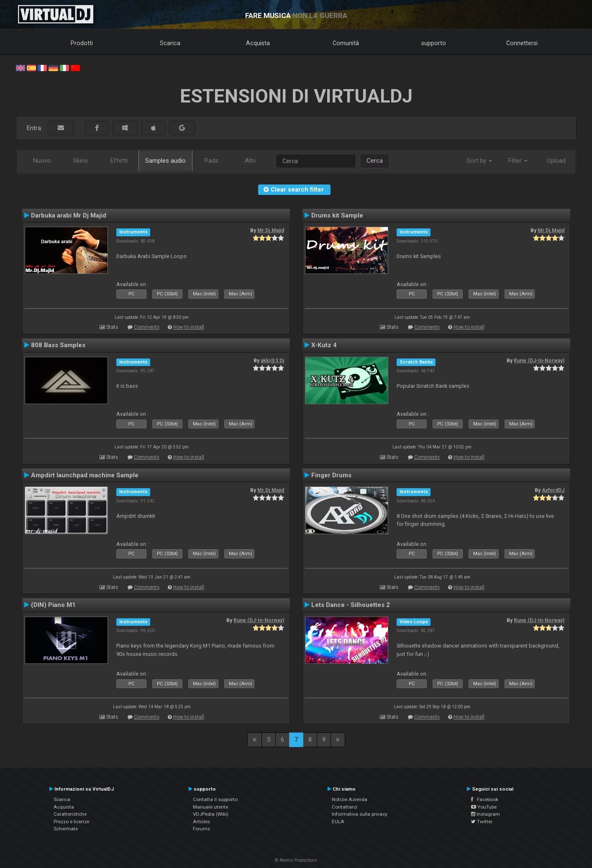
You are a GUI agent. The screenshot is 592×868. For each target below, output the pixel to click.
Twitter (482, 822)
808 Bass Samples (58, 345)
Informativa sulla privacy (360, 814)
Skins (81, 161)
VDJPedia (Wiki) (211, 814)
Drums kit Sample (337, 215)
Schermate (66, 829)
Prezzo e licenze (71, 822)
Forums (201, 829)
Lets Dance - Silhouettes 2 (351, 605)
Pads (211, 161)
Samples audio (165, 161)
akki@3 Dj (272, 361)
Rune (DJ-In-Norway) (539, 361)
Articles (201, 822)
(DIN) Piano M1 (53, 605)
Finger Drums (331, 475)
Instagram (486, 814)
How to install (189, 327)
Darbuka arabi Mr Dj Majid (69, 215)
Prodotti (82, 43)
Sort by (479, 161)
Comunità (346, 43)
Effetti (119, 161)
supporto (434, 43)
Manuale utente (210, 807)
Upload (556, 161)
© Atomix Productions (296, 860)
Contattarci (345, 807)
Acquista (258, 43)
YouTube (484, 807)
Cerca (375, 161)
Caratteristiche (70, 814)
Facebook (485, 799)
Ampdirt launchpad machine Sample (85, 475)
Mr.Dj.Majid (271, 230)
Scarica (170, 43)
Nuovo (42, 161)
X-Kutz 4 (324, 345)
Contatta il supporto (215, 799)
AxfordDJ (553, 490)
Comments (147, 327)
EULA (338, 822)
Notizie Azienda (350, 799)
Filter (518, 161)
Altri (250, 161)
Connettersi (522, 43)
